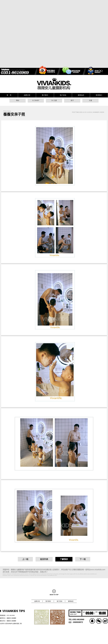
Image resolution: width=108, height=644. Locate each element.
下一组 (83, 559)
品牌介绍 (27, 95)
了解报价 (64, 559)
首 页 (9, 95)
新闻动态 (81, 95)
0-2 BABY (36, 100)
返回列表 (44, 559)
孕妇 (18, 100)
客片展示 (45, 95)
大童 (90, 100)
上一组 (25, 559)
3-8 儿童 (54, 100)
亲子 (72, 100)
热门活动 (63, 95)
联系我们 (99, 95)
